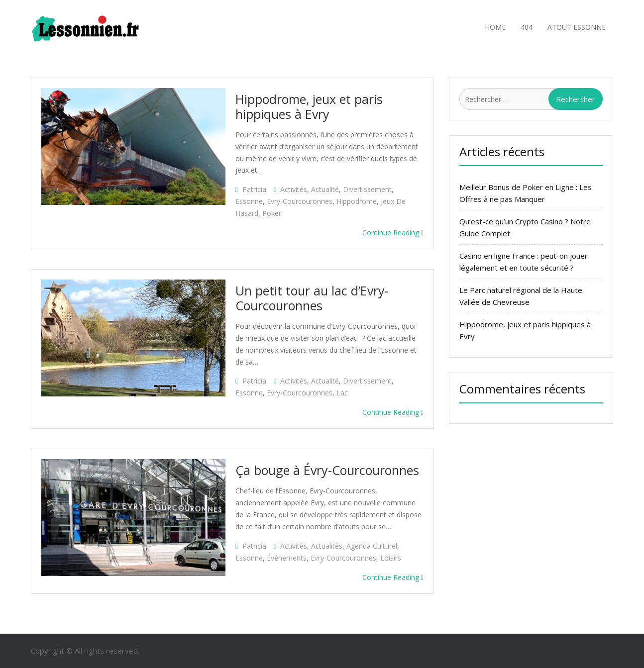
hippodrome (357, 201)
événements (287, 558)
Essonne (249, 201)
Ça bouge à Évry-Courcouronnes (327, 470)
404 (527, 27)
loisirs (391, 558)
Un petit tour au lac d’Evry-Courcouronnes (312, 298)
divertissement (367, 189)
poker (272, 213)
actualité (325, 189)
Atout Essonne (577, 27)
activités (294, 189)
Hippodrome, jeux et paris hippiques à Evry (309, 106)
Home (495, 27)
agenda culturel (372, 546)
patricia (254, 189)
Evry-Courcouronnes (300, 201)
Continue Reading (393, 233)
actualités (327, 546)
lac (342, 393)
